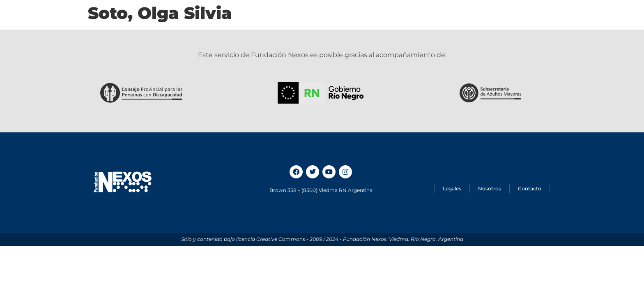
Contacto (530, 188)
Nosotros (490, 188)
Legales (452, 188)
